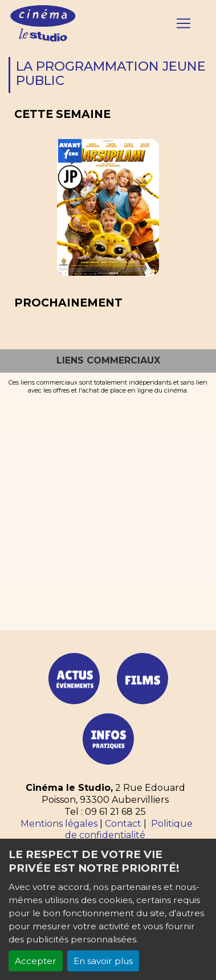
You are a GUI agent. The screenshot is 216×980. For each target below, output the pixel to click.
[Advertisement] (108, 508)
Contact (123, 824)
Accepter (36, 961)
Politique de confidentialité (129, 830)
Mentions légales (59, 824)
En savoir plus (103, 961)
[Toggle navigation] (184, 23)
